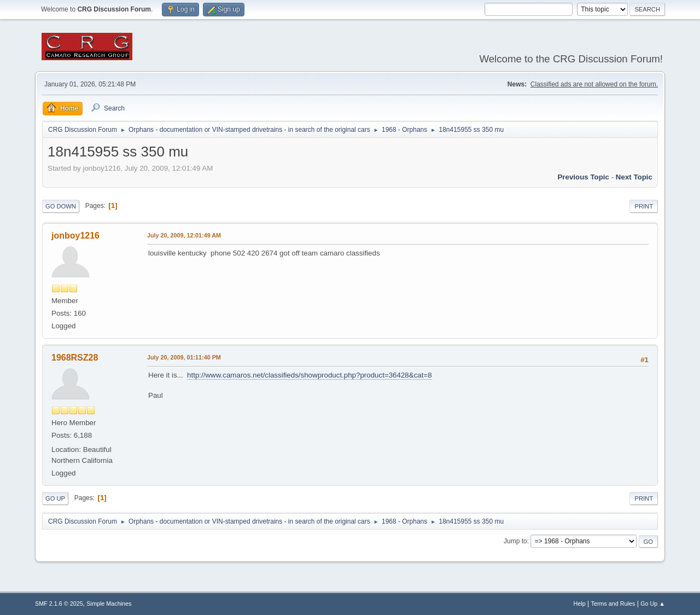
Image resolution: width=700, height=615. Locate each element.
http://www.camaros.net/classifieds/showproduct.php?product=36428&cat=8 (310, 375)
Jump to (515, 541)
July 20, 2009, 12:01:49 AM (184, 235)
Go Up (55, 498)
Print (644, 206)
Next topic (634, 177)
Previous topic (583, 177)
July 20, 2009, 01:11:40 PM (184, 357)
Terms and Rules (613, 604)
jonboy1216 (75, 236)
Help (580, 604)
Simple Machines (109, 604)
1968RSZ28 (75, 358)
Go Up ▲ (653, 604)
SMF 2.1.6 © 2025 (59, 604)
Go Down (61, 206)
